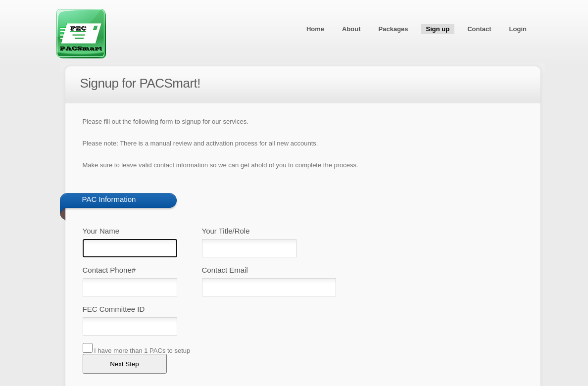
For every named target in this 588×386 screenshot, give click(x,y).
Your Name (101, 231)
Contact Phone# (109, 270)
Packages (393, 29)
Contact (479, 29)
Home (315, 29)
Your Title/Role (226, 231)
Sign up (438, 29)
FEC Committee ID (114, 309)
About (351, 29)
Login (518, 29)
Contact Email (225, 270)
